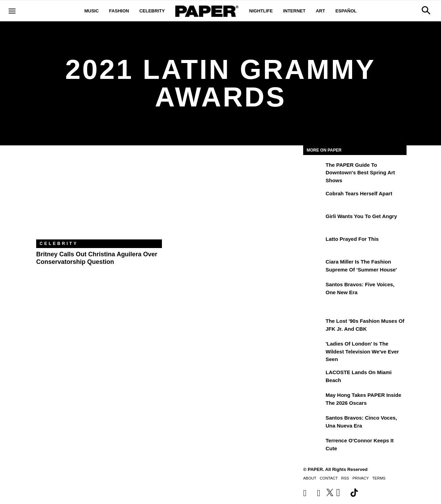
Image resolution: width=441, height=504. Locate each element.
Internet (294, 11)
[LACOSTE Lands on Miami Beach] (314, 377)
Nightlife (261, 11)
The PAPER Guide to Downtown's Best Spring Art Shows (360, 173)
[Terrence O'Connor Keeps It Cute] (314, 445)
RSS (345, 478)
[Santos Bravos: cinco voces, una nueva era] (314, 423)
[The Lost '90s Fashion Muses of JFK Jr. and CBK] (314, 326)
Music (92, 11)
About (310, 478)
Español (346, 11)
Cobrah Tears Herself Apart (359, 193)
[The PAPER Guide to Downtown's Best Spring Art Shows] (314, 170)
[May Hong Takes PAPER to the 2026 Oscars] (314, 400)
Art (321, 11)
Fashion (119, 11)
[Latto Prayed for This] (314, 244)
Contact (329, 478)
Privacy (361, 478)
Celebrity (152, 11)
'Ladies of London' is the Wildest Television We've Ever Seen (362, 351)
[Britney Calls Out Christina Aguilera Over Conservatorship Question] (99, 198)
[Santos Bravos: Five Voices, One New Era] (314, 289)
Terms (379, 478)
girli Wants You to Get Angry (361, 216)
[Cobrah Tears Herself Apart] (314, 198)
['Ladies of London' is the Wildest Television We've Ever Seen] (314, 349)
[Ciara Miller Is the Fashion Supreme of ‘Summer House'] (314, 267)
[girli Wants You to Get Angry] (314, 221)
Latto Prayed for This (352, 239)
